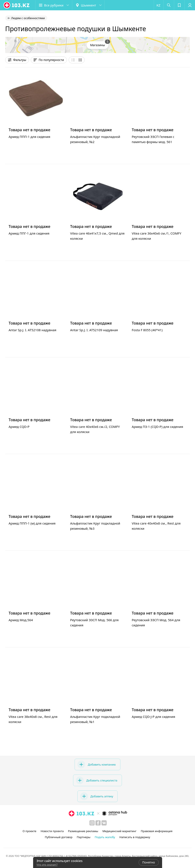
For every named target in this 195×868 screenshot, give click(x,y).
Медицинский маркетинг (120, 831)
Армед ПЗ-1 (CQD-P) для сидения (157, 427)
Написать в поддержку (135, 837)
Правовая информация (157, 831)
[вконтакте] (104, 823)
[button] (54, 5)
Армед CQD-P (19, 427)
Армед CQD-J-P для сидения (154, 717)
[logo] (17, 5)
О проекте (29, 831)
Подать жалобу (105, 837)
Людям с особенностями (28, 18)
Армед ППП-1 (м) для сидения (32, 523)
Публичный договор (58, 837)
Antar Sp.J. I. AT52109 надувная (94, 330)
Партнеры (84, 837)
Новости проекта (52, 831)
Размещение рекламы (83, 831)
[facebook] (98, 823)
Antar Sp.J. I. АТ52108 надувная (32, 330)
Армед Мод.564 (21, 620)
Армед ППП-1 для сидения (29, 137)
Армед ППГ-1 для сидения (29, 233)
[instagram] (92, 823)
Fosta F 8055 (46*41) (147, 330)
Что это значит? (47, 865)
